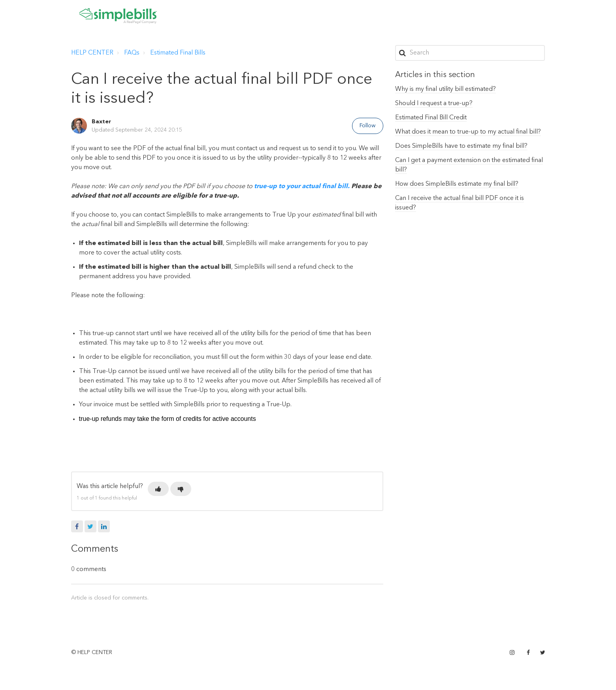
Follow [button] (368, 126)
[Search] (470, 53)
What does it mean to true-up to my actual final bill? (468, 132)
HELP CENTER (92, 53)
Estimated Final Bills (178, 53)
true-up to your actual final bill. (302, 187)
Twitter (90, 526)
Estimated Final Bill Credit (431, 118)
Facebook (77, 526)
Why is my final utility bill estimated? (446, 89)
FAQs (132, 53)
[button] (158, 489)
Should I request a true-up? (434, 104)
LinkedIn (104, 526)
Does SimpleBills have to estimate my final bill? (461, 146)
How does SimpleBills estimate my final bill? (457, 184)
